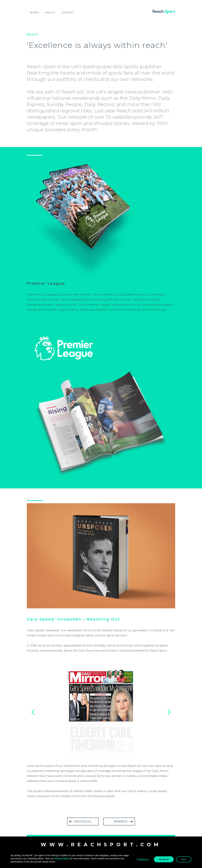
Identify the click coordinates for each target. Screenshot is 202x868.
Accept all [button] (164, 859)
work (34, 13)
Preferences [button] (143, 859)
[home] (164, 12)
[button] (33, 712)
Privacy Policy (62, 859)
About (50, 13)
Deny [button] (184, 859)
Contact (68, 13)
